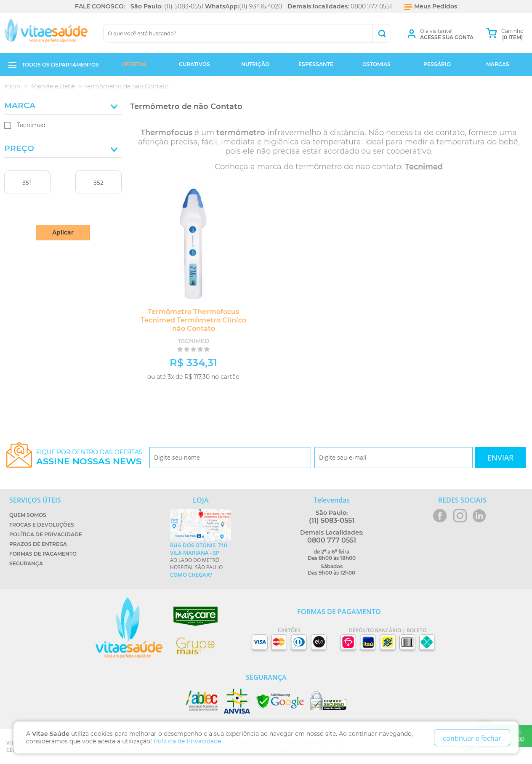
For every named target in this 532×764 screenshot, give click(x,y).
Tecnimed (31, 125)
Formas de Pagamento (43, 554)
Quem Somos (28, 515)
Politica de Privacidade (187, 741)
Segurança (26, 563)
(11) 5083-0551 (184, 6)
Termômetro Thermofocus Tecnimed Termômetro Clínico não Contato (193, 320)
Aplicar (63, 232)
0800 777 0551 (371, 6)
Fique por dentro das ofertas (89, 457)
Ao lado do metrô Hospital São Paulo (201, 560)
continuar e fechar (472, 738)
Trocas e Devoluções (42, 525)
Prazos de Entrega (38, 544)
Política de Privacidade (46, 534)
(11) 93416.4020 (261, 6)
